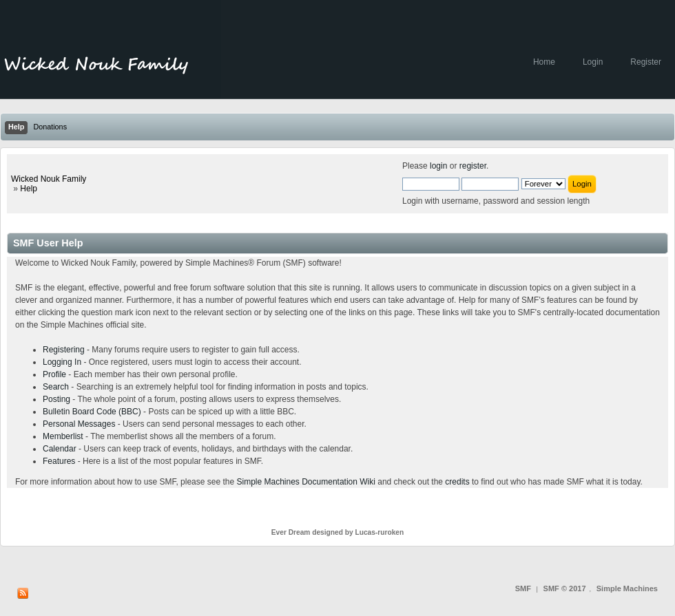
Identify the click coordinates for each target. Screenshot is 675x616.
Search (56, 387)
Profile (54, 374)
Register (646, 62)
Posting (56, 399)
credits (457, 482)
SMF (523, 588)
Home (544, 62)
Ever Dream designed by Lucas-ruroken (338, 532)
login (438, 166)
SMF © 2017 (565, 588)
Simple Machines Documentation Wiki (306, 482)
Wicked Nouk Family (49, 179)
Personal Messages (79, 424)
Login (593, 62)
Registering (64, 350)
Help (29, 189)
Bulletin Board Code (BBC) (92, 412)
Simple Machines (627, 588)
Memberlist (63, 436)
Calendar (60, 449)
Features (59, 461)
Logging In (62, 362)
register (473, 166)
